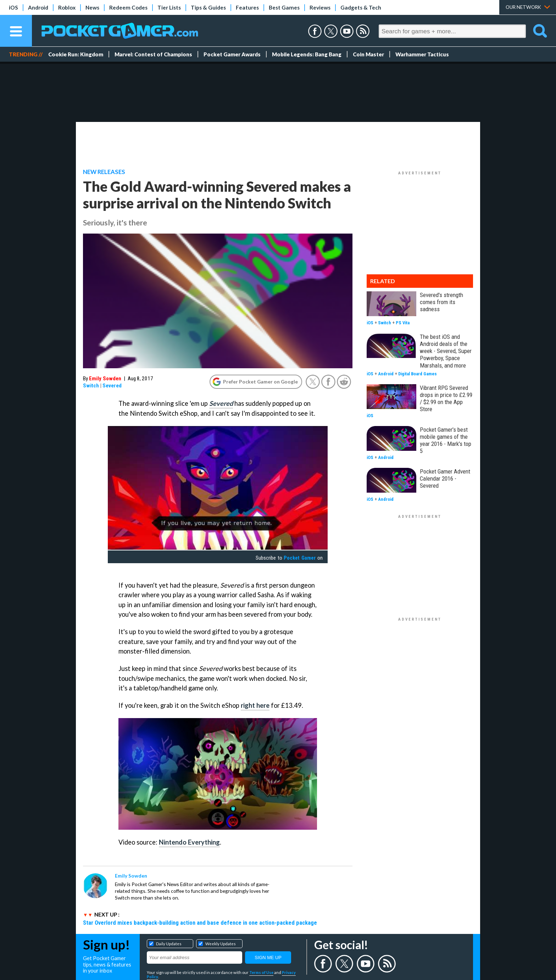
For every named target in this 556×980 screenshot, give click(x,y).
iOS (13, 7)
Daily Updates (169, 944)
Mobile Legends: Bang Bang (307, 54)
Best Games (284, 7)
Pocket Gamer (300, 558)
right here (255, 705)
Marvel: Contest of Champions (153, 54)
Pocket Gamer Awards (232, 54)
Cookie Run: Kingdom (76, 54)
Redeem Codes (128, 7)
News (92, 7)
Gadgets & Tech (361, 7)
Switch (91, 386)
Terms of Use (261, 972)
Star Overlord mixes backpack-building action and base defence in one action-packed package (200, 923)
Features (247, 7)
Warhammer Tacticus (422, 54)
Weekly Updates (221, 944)
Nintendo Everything (189, 842)
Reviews (320, 7)
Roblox (67, 7)
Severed (112, 386)
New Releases (104, 172)
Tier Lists (169, 7)
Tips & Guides (208, 7)
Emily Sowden (105, 379)
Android (38, 7)
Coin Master (368, 54)
